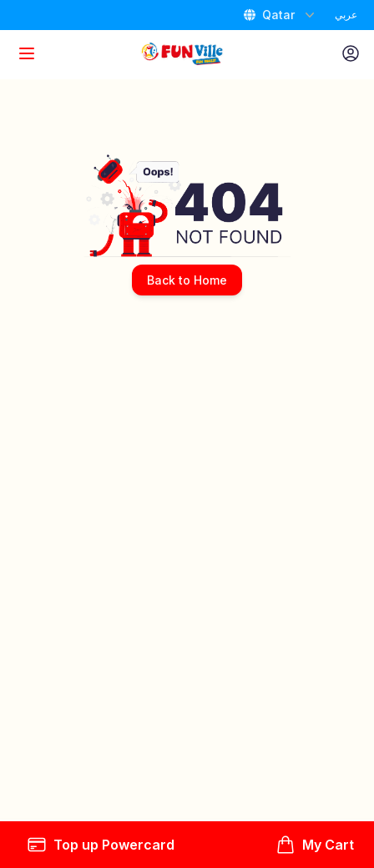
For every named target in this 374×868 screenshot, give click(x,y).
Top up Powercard (101, 845)
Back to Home (187, 280)
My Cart (315, 845)
